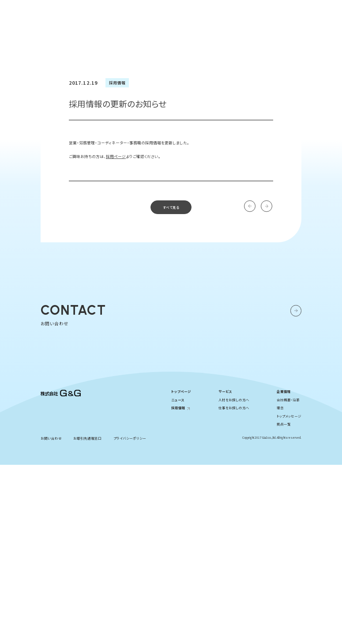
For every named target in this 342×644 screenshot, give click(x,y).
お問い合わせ (307, 9)
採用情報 (270, 9)
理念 (280, 587)
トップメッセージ (289, 595)
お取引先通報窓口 (87, 617)
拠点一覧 (284, 603)
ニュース (178, 578)
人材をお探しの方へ (234, 578)
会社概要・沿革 (288, 578)
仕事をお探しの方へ (234, 587)
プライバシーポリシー (130, 617)
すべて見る (171, 300)
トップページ (181, 571)
